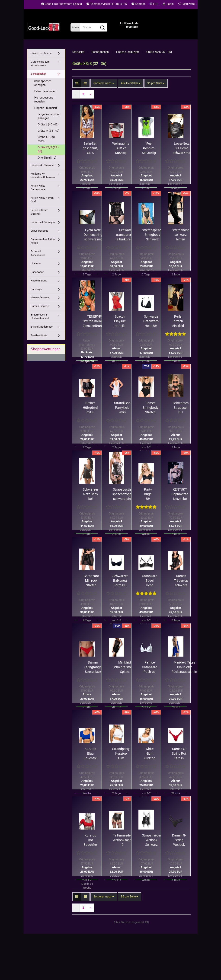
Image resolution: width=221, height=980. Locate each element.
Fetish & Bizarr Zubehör (39, 212)
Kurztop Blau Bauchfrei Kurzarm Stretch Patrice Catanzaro (90, 754)
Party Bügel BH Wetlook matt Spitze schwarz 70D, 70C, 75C (148, 494)
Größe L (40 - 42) (48, 124)
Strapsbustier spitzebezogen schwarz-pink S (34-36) (123, 494)
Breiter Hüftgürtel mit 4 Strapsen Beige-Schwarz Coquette (90, 408)
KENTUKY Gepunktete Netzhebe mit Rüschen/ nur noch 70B (180, 494)
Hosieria (36, 263)
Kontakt (138, 4)
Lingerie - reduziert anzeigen (49, 116)
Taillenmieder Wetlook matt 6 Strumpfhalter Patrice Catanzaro (122, 840)
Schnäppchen (39, 74)
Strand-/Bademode (42, 327)
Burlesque (37, 289)
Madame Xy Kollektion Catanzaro (43, 176)
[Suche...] (75, 27)
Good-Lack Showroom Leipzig (62, 4)
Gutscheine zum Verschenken (40, 64)
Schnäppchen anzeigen (43, 83)
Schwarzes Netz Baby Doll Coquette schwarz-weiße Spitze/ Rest (91, 494)
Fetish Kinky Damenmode (38, 188)
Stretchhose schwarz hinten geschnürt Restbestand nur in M (181, 235)
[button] (154, 5)
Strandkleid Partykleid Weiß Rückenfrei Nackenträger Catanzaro (122, 408)
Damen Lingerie (40, 306)
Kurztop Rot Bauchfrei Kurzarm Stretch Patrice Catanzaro (90, 840)
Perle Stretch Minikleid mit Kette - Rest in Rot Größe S (178, 321)
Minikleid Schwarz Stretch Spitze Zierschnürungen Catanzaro (124, 667)
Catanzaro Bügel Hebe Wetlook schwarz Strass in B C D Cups (150, 581)
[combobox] (104, 83)
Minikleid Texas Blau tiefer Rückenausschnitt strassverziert (184, 667)
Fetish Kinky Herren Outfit (42, 200)
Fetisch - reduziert (45, 91)
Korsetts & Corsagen (43, 222)
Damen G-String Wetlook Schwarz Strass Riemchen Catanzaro (179, 840)
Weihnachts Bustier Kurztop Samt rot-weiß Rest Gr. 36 (121, 148)
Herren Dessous (40, 298)
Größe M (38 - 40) (49, 131)
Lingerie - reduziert (46, 108)
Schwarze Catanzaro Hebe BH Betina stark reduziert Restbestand (151, 321)
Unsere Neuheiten (41, 53)
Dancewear (37, 272)
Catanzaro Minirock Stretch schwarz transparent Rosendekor (91, 581)
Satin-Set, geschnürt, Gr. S (90, 148)
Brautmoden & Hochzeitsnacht (40, 317)
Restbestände (39, 335)
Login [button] (168, 4)
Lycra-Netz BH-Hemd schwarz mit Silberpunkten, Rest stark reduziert (182, 148)
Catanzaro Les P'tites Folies (43, 241)
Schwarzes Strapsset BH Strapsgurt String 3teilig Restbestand (181, 408)
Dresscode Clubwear (43, 165)
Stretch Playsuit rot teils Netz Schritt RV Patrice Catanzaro (120, 321)
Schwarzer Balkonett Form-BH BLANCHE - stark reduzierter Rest (120, 581)
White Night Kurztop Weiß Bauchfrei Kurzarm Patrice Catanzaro (150, 754)
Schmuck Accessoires (38, 253)
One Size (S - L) (47, 158)
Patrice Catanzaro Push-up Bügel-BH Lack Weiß (150, 667)
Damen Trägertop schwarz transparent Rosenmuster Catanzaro (181, 581)
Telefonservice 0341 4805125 (107, 4)
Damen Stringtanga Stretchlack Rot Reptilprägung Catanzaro (93, 667)
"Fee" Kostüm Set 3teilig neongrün (149, 148)
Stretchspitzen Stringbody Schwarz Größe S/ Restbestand (152, 235)
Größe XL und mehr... (46, 139)
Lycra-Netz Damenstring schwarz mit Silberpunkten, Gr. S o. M (93, 235)
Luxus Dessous (40, 231)
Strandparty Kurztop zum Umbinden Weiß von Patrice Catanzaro (121, 754)
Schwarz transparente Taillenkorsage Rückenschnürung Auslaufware (125, 235)
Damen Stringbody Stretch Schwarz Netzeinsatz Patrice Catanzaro (151, 408)
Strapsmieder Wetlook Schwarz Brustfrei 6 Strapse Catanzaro (152, 840)
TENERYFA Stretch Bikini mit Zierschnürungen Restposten (95, 321)
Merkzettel (187, 4)
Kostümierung (39, 281)
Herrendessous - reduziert (44, 100)
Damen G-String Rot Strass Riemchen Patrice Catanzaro (179, 754)
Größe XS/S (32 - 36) (48, 149)
